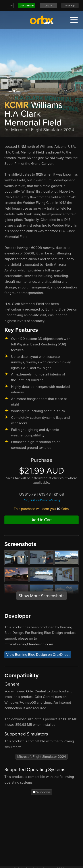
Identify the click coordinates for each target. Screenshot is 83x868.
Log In (48, 6)
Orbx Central (36, 691)
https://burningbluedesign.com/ (29, 644)
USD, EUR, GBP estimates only (41, 500)
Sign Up (70, 6)
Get (27, 6)
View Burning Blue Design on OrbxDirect (38, 655)
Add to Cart (41, 520)
